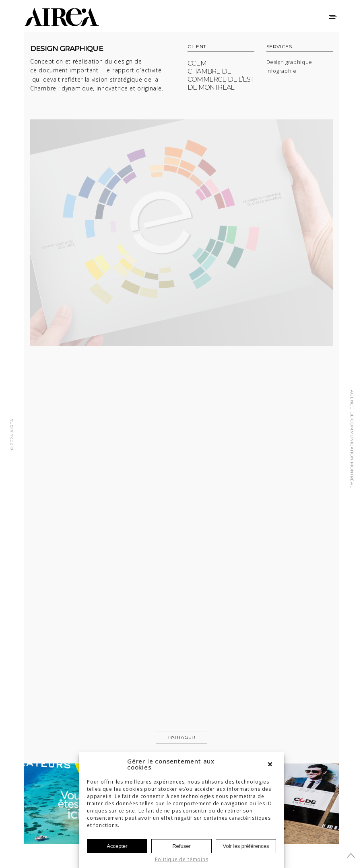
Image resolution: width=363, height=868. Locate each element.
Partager (182, 737)
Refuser (181, 846)
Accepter (117, 846)
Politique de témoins (182, 860)
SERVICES (279, 47)
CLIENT (197, 47)
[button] (272, 764)
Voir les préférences (246, 846)
